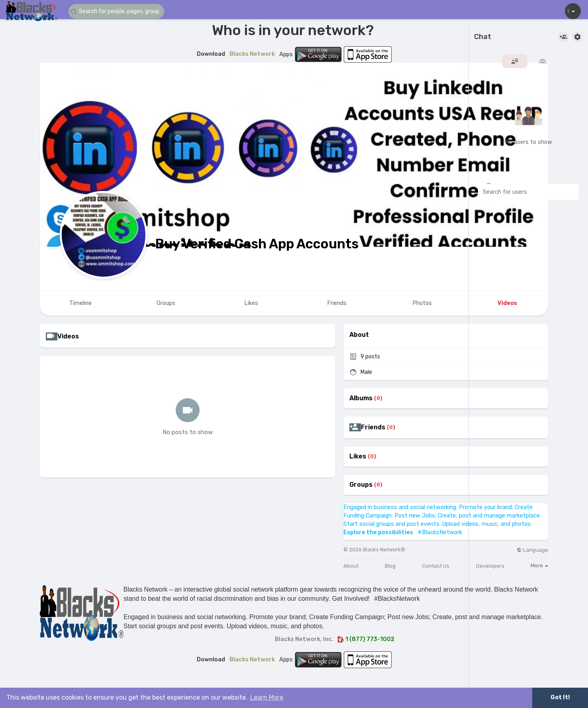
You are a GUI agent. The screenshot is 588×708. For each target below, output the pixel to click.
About (351, 566)
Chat (483, 37)
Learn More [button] (267, 697)
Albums (361, 398)
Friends (373, 427)
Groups (361, 485)
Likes (358, 456)
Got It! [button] (560, 697)
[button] (116, 11)
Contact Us (436, 566)
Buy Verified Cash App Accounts (257, 244)
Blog (390, 566)
